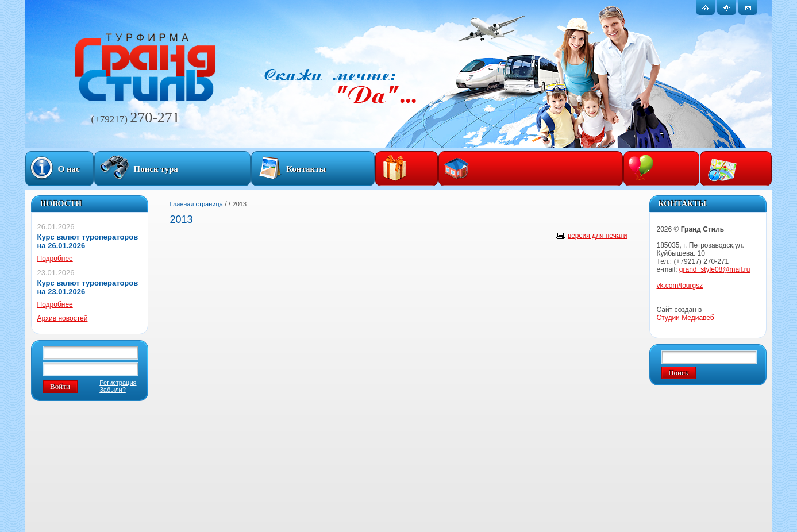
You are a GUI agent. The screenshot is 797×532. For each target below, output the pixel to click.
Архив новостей (63, 318)
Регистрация (118, 383)
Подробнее (55, 259)
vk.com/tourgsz (680, 286)
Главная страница (197, 204)
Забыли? (113, 390)
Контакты (306, 169)
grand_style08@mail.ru (715, 269)
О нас (69, 169)
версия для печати (598, 236)
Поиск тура (156, 169)
